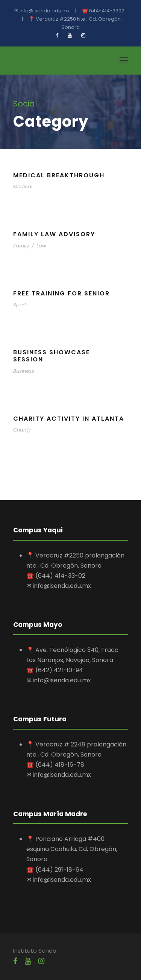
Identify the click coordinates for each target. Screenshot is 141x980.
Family (21, 246)
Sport (20, 305)
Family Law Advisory (54, 234)
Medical (23, 187)
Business (24, 371)
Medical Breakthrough (59, 175)
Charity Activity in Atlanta (69, 419)
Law (41, 246)
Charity (22, 430)
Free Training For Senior (61, 293)
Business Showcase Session (52, 356)
